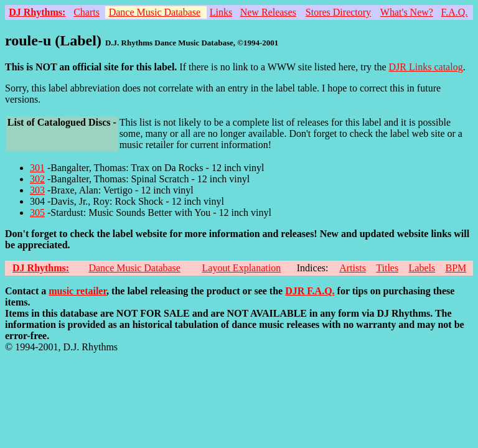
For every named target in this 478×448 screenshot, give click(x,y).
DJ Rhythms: (37, 12)
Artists (353, 268)
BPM (456, 268)
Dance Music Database (155, 12)
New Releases (268, 12)
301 (37, 168)
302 (37, 179)
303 (37, 190)
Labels (422, 268)
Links (221, 12)
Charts (87, 12)
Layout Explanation (242, 268)
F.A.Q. (455, 12)
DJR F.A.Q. (310, 291)
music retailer (77, 291)
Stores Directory (338, 12)
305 (37, 212)
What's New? (407, 12)
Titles (387, 268)
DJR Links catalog (426, 67)
